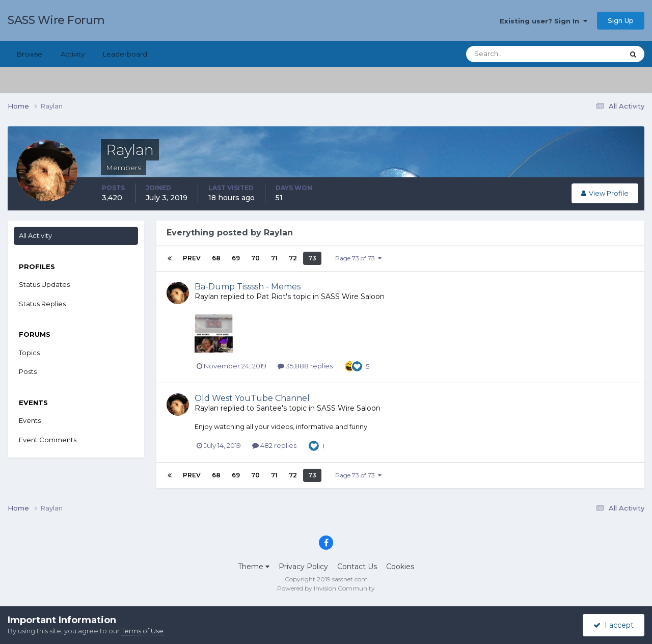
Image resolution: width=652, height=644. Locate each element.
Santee (269, 408)
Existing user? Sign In (544, 21)
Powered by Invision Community (326, 588)
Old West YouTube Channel (252, 398)
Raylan (207, 297)
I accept (614, 625)
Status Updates (44, 284)
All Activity (35, 235)
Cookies (400, 567)
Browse (30, 54)
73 (312, 258)
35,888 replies (305, 366)
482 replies (274, 445)
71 (274, 258)
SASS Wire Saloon (353, 297)
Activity (73, 54)
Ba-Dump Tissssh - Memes (248, 287)
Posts (28, 371)
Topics (29, 353)
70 (255, 258)
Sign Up (621, 20)
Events (30, 420)
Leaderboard (125, 54)
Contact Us (357, 567)
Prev (192, 258)
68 (216, 258)
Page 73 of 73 (358, 258)
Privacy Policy (303, 567)
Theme (254, 567)
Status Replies (42, 304)
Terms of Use (142, 631)
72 (293, 258)
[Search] (512, 54)
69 (236, 258)
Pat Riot (271, 297)
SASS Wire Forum (56, 20)
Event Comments (48, 440)
